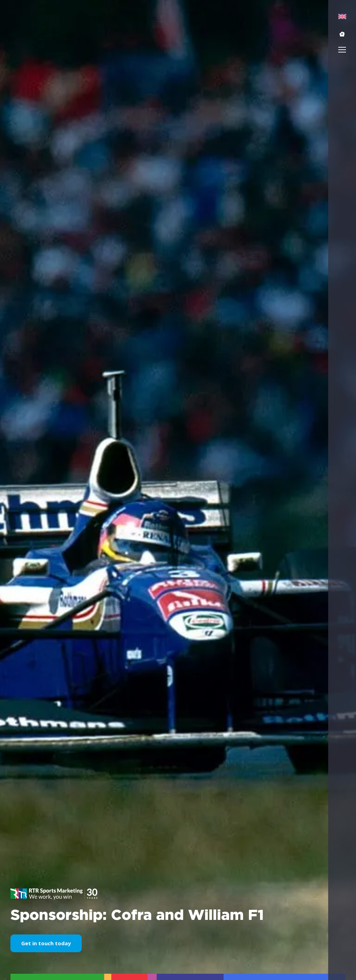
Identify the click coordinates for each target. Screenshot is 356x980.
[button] (342, 34)
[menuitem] (342, 17)
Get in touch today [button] (46, 943)
